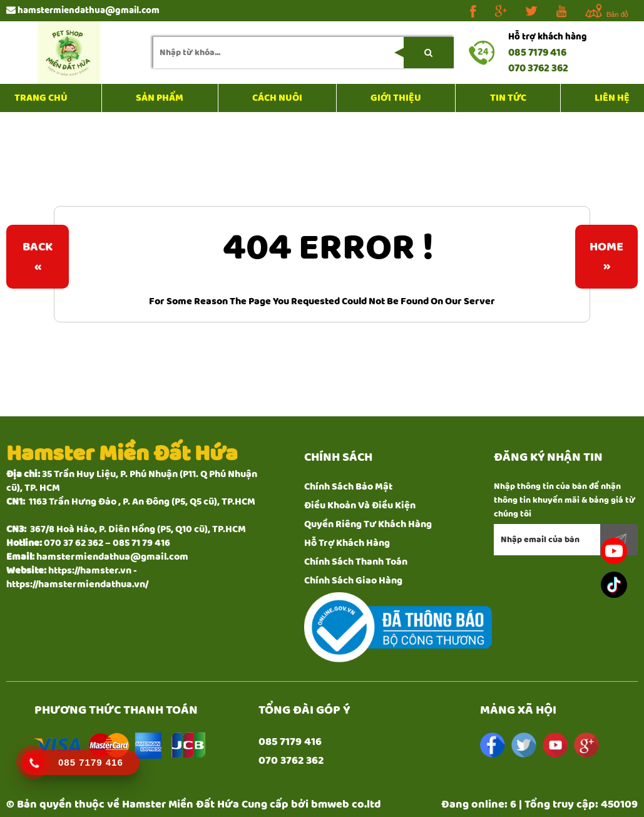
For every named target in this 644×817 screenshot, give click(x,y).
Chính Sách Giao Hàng (353, 581)
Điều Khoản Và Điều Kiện (360, 506)
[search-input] (304, 53)
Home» (606, 257)
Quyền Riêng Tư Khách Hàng (368, 524)
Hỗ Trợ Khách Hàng (347, 543)
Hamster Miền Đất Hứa (181, 804)
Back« (38, 257)
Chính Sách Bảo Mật (348, 487)
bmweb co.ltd (346, 804)
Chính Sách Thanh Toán (356, 562)
